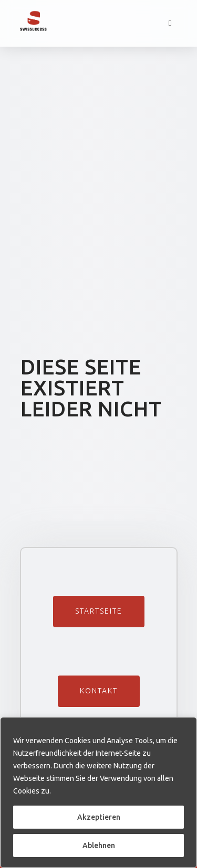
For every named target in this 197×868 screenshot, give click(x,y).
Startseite (99, 611)
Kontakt (99, 691)
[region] (98, 792)
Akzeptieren (99, 817)
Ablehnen (99, 845)
